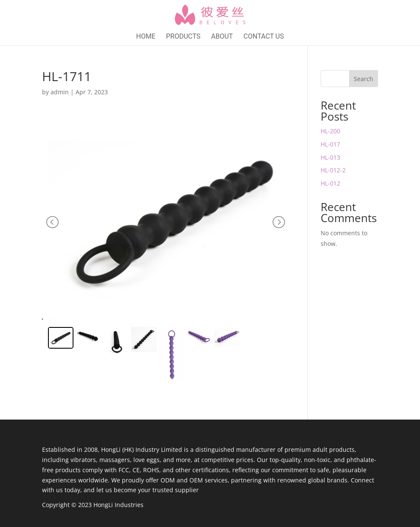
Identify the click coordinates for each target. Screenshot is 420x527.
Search (364, 79)
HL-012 (330, 183)
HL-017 (330, 144)
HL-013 (330, 157)
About (222, 37)
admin (60, 92)
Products (183, 37)
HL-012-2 (333, 170)
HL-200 (330, 131)
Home (146, 37)
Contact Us (264, 37)
